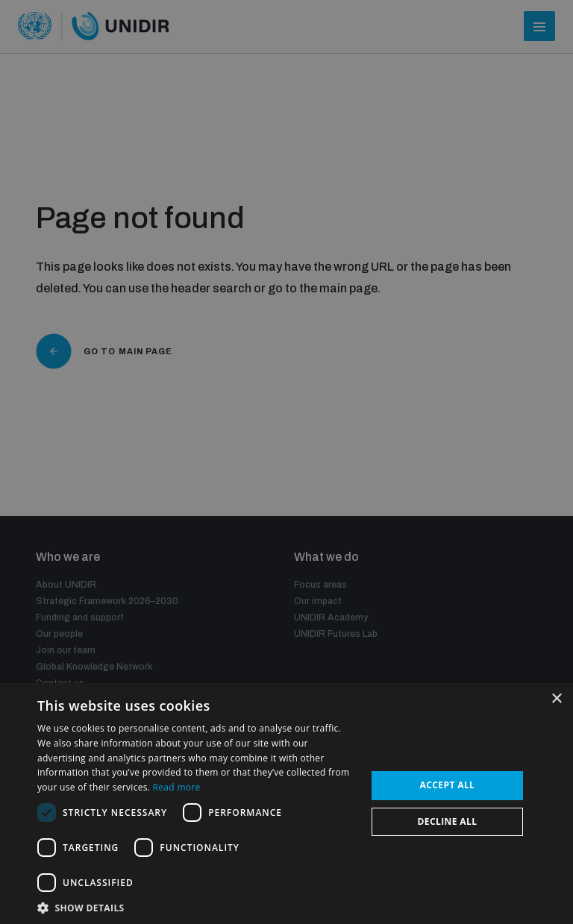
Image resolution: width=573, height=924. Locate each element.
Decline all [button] (448, 821)
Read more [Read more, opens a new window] (177, 787)
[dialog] (286, 462)
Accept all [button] (448, 785)
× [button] (556, 699)
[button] (197, 906)
